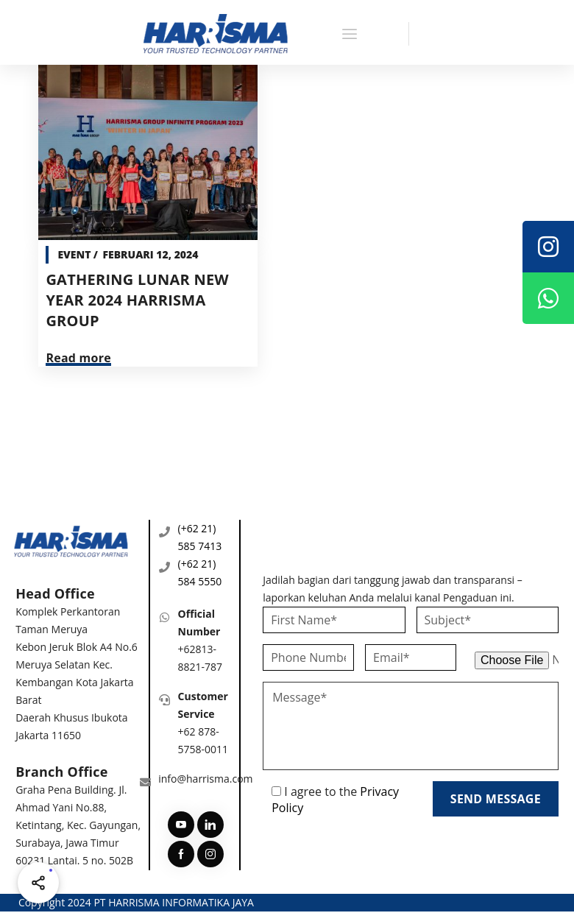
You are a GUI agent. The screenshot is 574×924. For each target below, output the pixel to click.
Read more (78, 358)
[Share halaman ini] (38, 883)
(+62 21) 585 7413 (200, 537)
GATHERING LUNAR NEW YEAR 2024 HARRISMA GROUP (137, 300)
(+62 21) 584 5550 (200, 572)
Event (74, 254)
